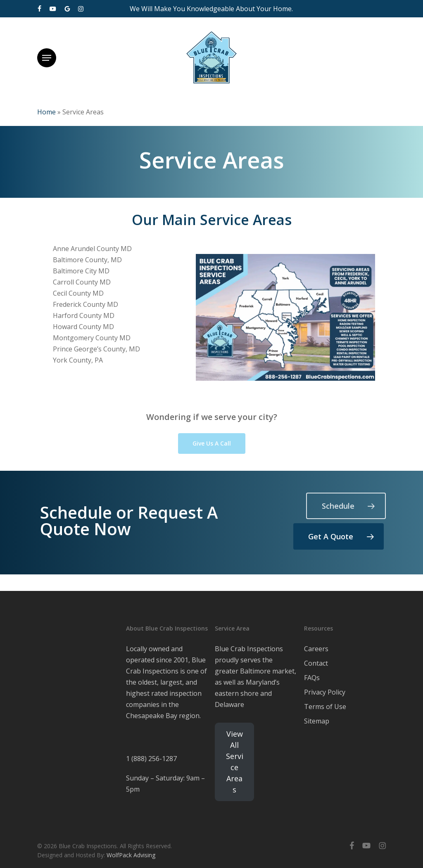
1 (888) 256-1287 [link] (151, 759)
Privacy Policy (325, 692)
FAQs (312, 678)
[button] (47, 58)
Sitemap (317, 721)
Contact (316, 663)
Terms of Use (325, 707)
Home (46, 112)
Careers (316, 649)
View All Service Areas (235, 762)
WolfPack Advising (131, 855)
